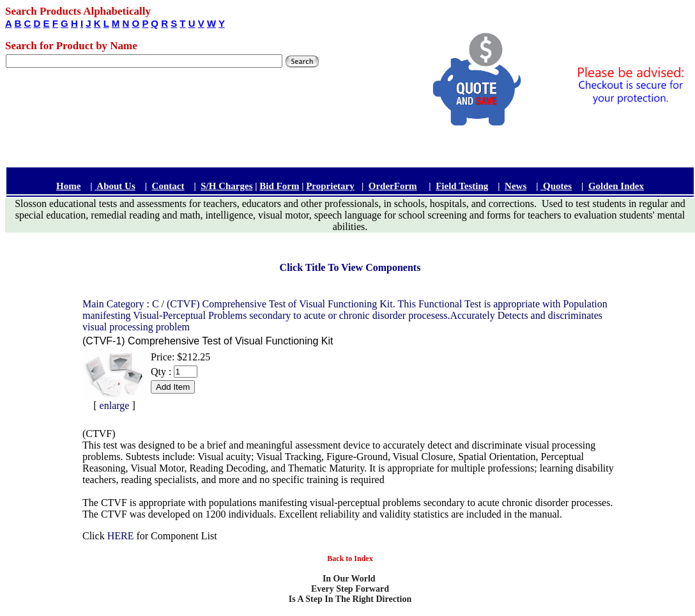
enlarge (115, 405)
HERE (121, 536)
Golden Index (616, 186)
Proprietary (330, 186)
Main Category (114, 304)
